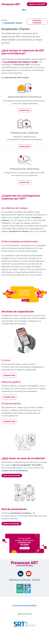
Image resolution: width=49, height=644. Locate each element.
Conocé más (9, 375)
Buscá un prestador (11, 523)
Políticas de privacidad (20, 580)
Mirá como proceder (12, 475)
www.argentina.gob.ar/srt (25, 605)
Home (4, 20)
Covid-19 (36, 580)
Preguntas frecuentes (37, 22)
